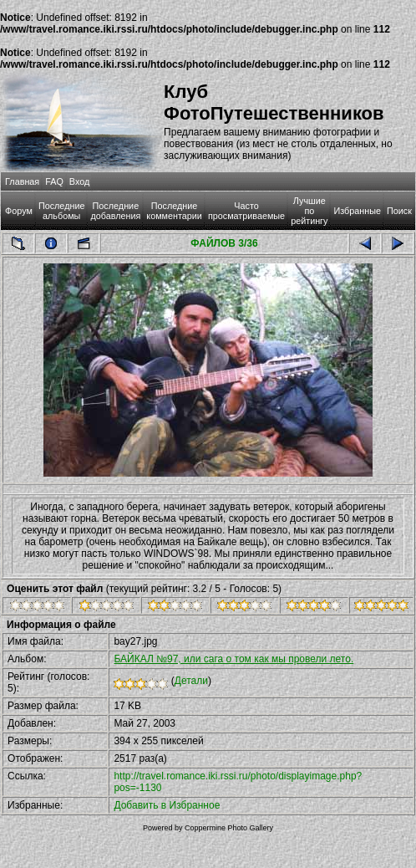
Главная (22, 181)
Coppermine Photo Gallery (229, 828)
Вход (79, 181)
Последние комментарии (174, 211)
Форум (19, 211)
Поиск (399, 211)
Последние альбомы (62, 211)
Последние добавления (115, 211)
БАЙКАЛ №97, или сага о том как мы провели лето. (233, 659)
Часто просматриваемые (246, 211)
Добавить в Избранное (167, 805)
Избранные (357, 211)
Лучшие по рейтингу (309, 211)
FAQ (54, 181)
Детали (191, 681)
